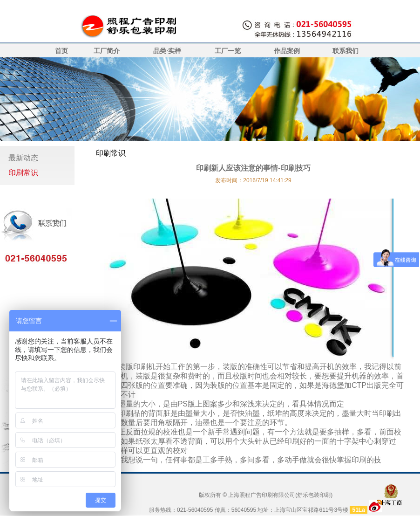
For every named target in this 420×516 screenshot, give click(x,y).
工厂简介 (107, 51)
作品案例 (287, 51)
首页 (61, 51)
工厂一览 (228, 51)
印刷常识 (23, 173)
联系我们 (345, 51)
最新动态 (23, 158)
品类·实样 (167, 51)
